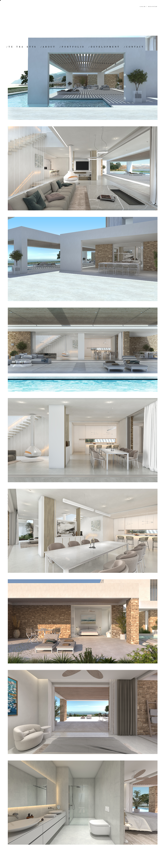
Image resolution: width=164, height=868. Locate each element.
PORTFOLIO (72, 47)
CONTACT (134, 47)
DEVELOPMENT (104, 47)
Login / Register (149, 7)
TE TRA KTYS (22, 47)
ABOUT (48, 47)
